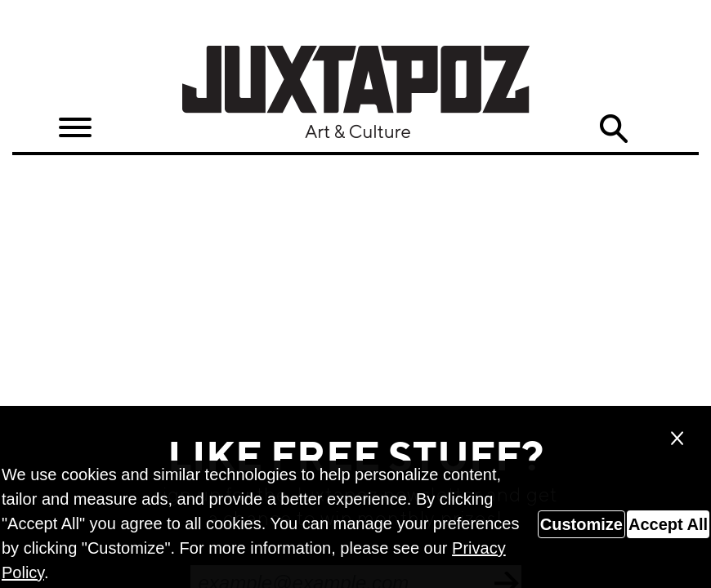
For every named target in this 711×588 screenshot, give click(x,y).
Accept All (668, 524)
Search (614, 129)
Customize (581, 524)
